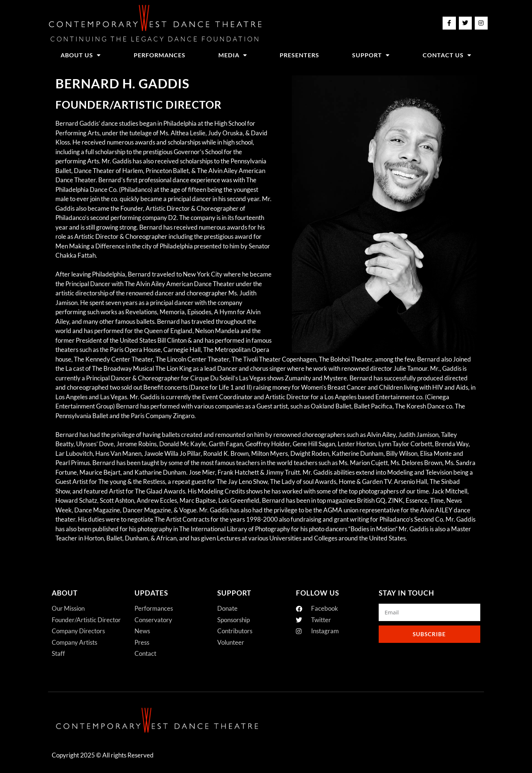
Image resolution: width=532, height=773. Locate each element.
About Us (81, 55)
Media (233, 55)
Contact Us (447, 55)
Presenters (299, 55)
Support (371, 55)
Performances (160, 55)
